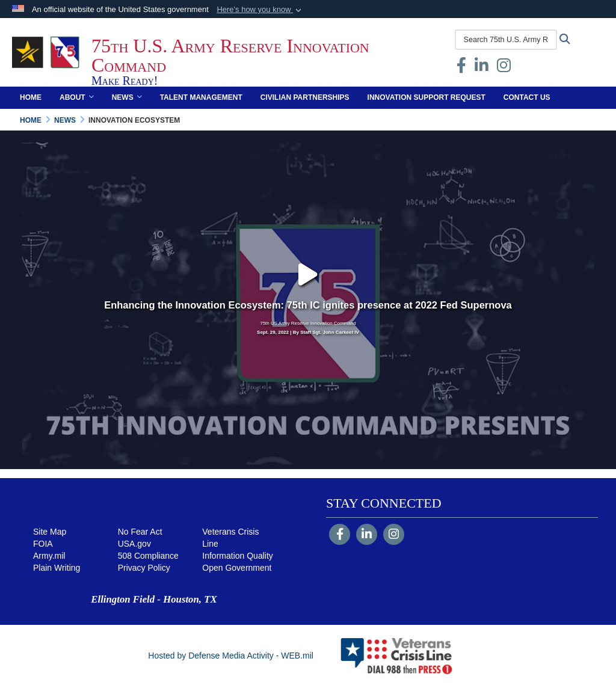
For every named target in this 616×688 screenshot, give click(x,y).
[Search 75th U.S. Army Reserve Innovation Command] (506, 40)
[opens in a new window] (482, 68)
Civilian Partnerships (305, 97)
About (77, 97)
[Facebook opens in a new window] (461, 68)
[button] (260, 10)
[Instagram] (394, 535)
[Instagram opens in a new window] (504, 68)
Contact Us (527, 97)
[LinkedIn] (367, 535)
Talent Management (201, 97)
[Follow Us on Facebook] (340, 535)
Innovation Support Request (427, 97)
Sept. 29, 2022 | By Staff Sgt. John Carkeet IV (308, 332)
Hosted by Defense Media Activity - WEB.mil (231, 656)
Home (31, 97)
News (127, 97)
